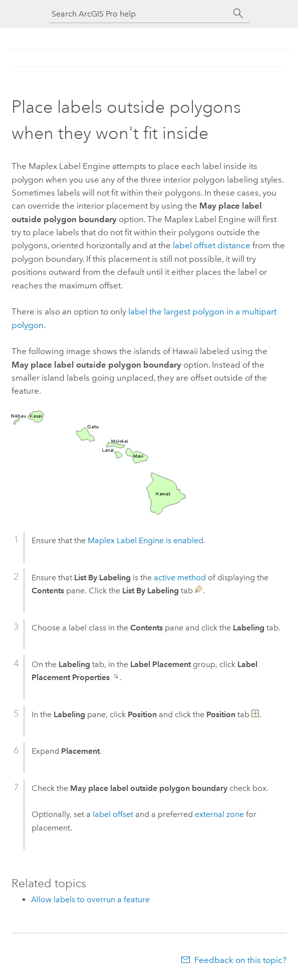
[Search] (238, 14)
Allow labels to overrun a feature (90, 900)
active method (180, 578)
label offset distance (212, 245)
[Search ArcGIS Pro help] (139, 14)
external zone (219, 814)
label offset (113, 814)
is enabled (145, 540)
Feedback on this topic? (240, 960)
